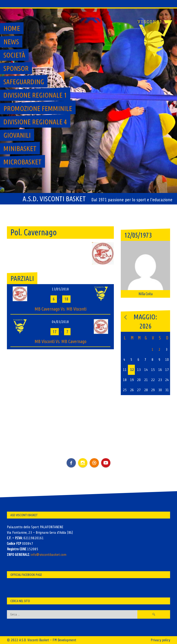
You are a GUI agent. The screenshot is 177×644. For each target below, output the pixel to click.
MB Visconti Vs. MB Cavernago (60, 341)
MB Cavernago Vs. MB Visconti (60, 309)
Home (12, 28)
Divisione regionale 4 (35, 122)
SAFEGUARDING (24, 82)
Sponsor (16, 68)
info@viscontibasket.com (49, 555)
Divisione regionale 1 (35, 95)
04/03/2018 (60, 322)
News (11, 42)
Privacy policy (160, 640)
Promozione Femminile (38, 108)
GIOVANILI (17, 135)
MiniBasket (20, 149)
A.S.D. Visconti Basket (54, 199)
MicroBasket (22, 162)
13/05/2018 (60, 289)
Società (14, 55)
